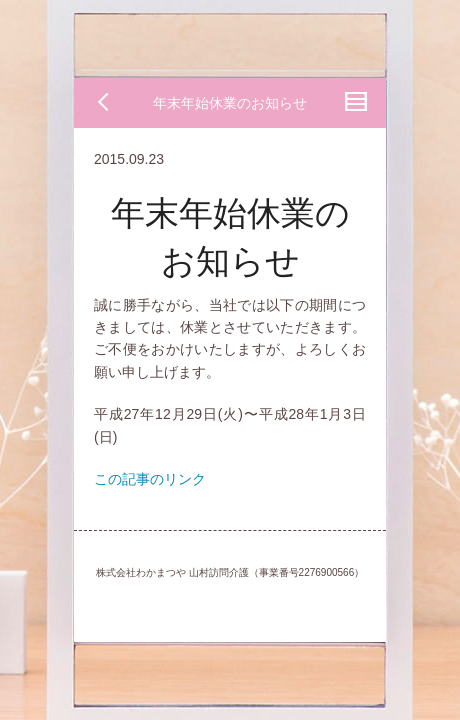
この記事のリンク (150, 479)
